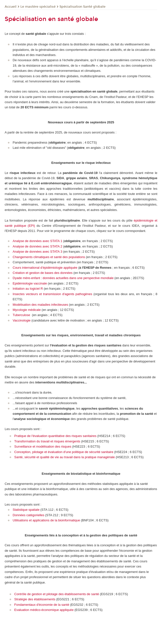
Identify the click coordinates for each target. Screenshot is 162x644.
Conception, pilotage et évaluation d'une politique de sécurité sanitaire (64, 452)
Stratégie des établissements (35, 599)
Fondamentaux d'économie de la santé (42, 605)
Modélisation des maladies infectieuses (40, 305)
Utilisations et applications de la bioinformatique (46, 520)
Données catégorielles (29, 515)
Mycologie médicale (27, 310)
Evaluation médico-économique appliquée (44, 610)
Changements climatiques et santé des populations (49, 257)
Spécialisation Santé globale (82, 7)
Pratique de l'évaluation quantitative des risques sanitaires (55, 436)
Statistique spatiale (26, 510)
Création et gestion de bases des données (43, 273)
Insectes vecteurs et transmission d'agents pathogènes (53, 294)
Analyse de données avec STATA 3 (38, 252)
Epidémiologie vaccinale (30, 283)
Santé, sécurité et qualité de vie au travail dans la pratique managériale (65, 457)
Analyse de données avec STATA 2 (38, 246)
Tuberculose (22, 315)
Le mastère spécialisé (38, 7)
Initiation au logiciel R (28, 289)
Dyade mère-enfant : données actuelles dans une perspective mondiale (63, 278)
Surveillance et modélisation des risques (43, 446)
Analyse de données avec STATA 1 (38, 241)
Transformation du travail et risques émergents (47, 441)
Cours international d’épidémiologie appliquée (45, 268)
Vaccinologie (22, 320)
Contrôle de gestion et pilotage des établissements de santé (57, 594)
